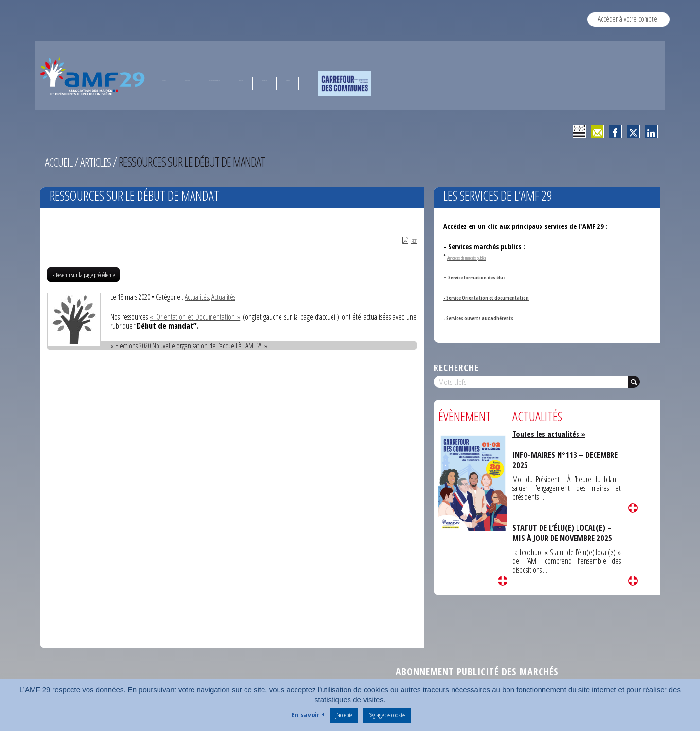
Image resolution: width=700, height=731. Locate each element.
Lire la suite (503, 581)
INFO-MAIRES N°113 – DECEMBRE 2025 (549, 460)
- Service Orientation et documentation (503, 297)
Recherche (456, 368)
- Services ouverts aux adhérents (492, 318)
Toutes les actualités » (550, 434)
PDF (406, 241)
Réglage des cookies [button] (387, 715)
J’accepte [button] (344, 715)
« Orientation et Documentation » (195, 318)
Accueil (60, 162)
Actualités (197, 298)
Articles (99, 162)
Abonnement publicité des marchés (477, 673)
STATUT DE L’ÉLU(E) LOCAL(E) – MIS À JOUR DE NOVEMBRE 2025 (564, 532)
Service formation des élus (488, 277)
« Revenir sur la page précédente (83, 276)
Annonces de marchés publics (482, 257)
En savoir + (308, 714)
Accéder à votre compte (628, 19)
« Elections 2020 (131, 347)
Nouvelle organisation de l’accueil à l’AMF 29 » (210, 347)
